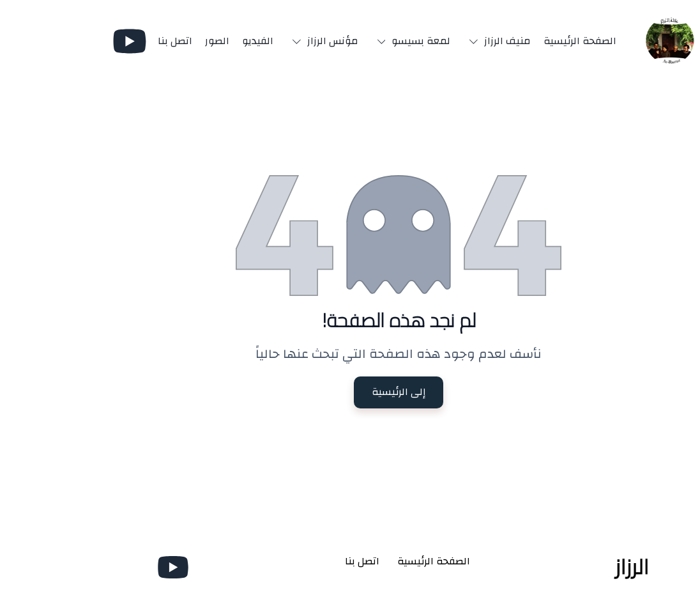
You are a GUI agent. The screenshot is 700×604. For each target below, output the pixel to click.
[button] (448, 41)
